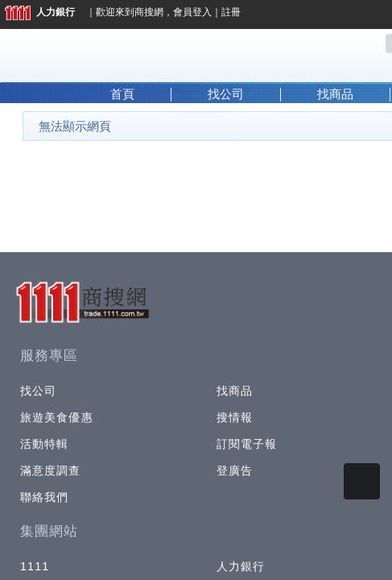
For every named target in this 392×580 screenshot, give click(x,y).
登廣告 (235, 470)
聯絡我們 (44, 497)
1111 (35, 566)
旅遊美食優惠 (57, 417)
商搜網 (149, 12)
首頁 (122, 94)
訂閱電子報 (247, 444)
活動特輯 (44, 444)
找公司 (226, 94)
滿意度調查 (51, 470)
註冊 (231, 12)
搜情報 (235, 417)
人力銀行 (40, 12)
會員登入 (192, 12)
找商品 (335, 94)
